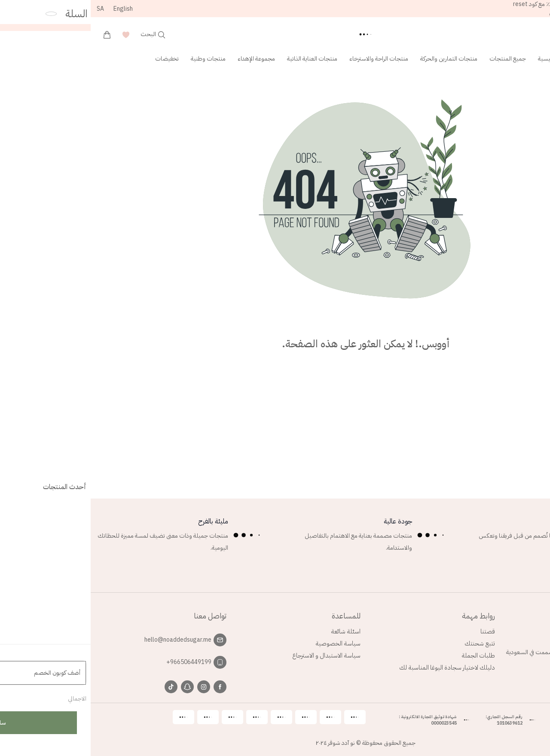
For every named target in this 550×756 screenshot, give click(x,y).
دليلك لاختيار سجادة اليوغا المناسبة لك (356, 667)
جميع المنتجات (417, 59)
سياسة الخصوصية (247, 643)
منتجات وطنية (118, 59)
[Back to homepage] (275, 34)
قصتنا (397, 631)
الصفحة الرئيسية (467, 59)
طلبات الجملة (388, 655)
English (32, 9)
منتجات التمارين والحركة (358, 59)
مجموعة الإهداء (166, 59)
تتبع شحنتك (389, 643)
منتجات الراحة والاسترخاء (288, 59)
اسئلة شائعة (255, 631)
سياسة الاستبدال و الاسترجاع (236, 655)
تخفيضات (76, 59)
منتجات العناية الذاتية (222, 59)
